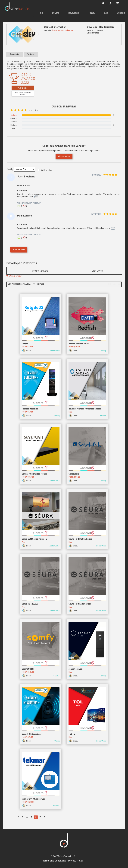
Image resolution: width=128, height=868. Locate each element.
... (36, 197)
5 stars (14, 115)
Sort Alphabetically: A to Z (19, 284)
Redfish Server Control (79, 345)
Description (15, 54)
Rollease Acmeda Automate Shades (85, 410)
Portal (92, 13)
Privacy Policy (76, 861)
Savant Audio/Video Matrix (34, 475)
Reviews (31, 54)
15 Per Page (39, 284)
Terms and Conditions (54, 861)
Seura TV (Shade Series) (80, 605)
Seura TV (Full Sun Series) (80, 540)
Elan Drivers (98, 271)
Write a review (64, 156)
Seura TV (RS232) (30, 605)
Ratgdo (25, 345)
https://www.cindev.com (63, 30)
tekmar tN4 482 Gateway (34, 800)
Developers (74, 13)
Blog (106, 13)
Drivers (56, 13)
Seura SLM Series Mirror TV (35, 540)
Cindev (29, 351)
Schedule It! (74, 475)
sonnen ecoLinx (75, 670)
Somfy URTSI (28, 670)
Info (41, 13)
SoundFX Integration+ (32, 735)
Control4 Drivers (40, 271)
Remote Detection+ (31, 410)
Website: (48, 30)
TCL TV (72, 735)
